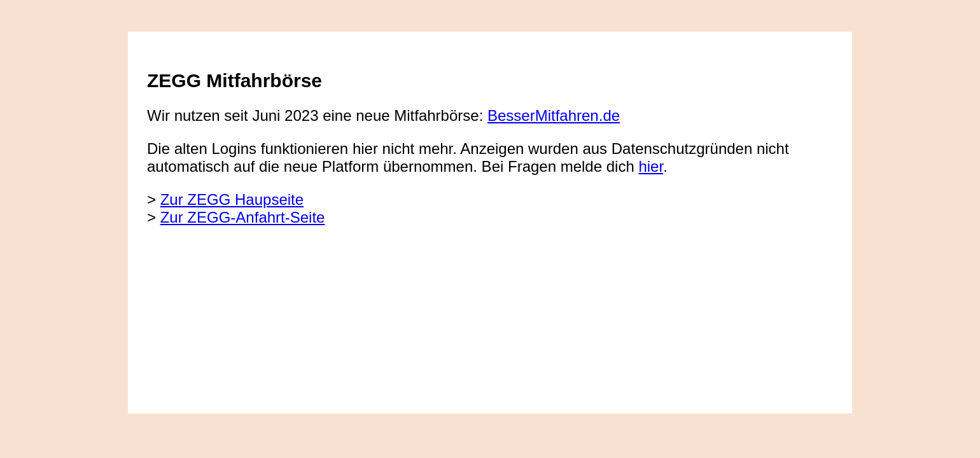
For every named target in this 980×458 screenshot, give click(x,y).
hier (651, 166)
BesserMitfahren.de (554, 115)
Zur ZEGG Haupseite (232, 199)
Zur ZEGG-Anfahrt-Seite (243, 217)
